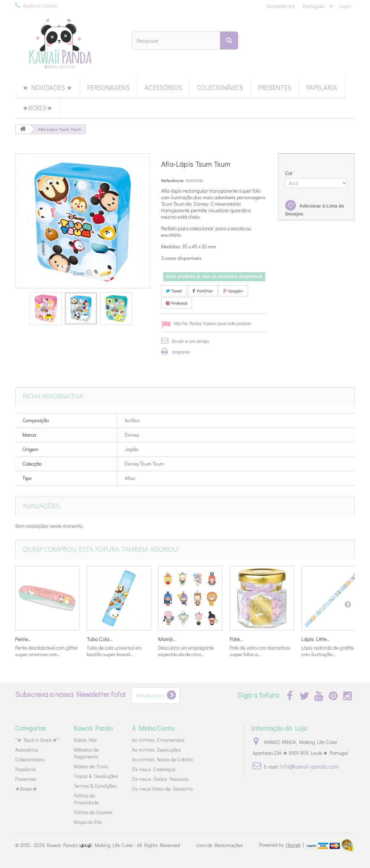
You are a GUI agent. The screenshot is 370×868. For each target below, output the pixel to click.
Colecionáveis (220, 87)
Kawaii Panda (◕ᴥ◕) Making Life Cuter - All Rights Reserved (113, 845)
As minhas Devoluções (156, 750)
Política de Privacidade (86, 799)
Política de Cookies (93, 812)
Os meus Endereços (154, 769)
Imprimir (181, 352)
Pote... (236, 639)
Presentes (275, 87)
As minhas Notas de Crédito (162, 759)
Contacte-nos (281, 6)
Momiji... (167, 639)
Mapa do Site (88, 822)
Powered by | (282, 845)
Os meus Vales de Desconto (162, 789)
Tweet (174, 291)
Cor (289, 173)
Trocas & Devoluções (96, 776)
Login (345, 6)
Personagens (108, 87)
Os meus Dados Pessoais (160, 779)
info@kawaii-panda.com (309, 766)
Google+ (233, 291)
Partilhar (203, 291)
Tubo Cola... (100, 639)
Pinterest (177, 303)
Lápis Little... (316, 639)
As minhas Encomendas (158, 740)
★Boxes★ (37, 108)
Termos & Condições (95, 786)
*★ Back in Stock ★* (37, 740)
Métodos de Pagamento (86, 753)
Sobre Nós (85, 740)
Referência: (173, 180)
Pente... (23, 639)
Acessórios (163, 87)
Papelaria (322, 87)
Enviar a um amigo (190, 341)
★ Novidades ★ (47, 87)
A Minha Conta (153, 728)
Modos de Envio (91, 766)
